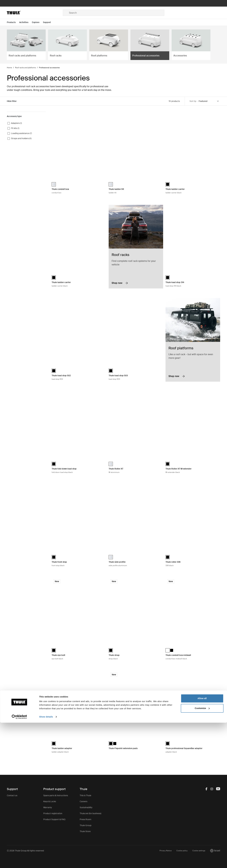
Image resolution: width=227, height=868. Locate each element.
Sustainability (86, 807)
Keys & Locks (50, 801)
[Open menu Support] (49, 22)
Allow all (202, 844)
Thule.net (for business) (90, 813)
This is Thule (85, 795)
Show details (46, 862)
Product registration (53, 813)
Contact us (12, 795)
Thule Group (86, 825)
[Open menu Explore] (37, 22)
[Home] (35, 13)
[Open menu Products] (13, 22)
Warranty (48, 807)
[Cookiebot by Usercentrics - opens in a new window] (19, 862)
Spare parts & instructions (56, 795)
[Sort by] (209, 101)
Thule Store (85, 831)
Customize (202, 853)
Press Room (86, 819)
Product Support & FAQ (54, 819)
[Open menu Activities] (26, 22)
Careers (84, 801)
